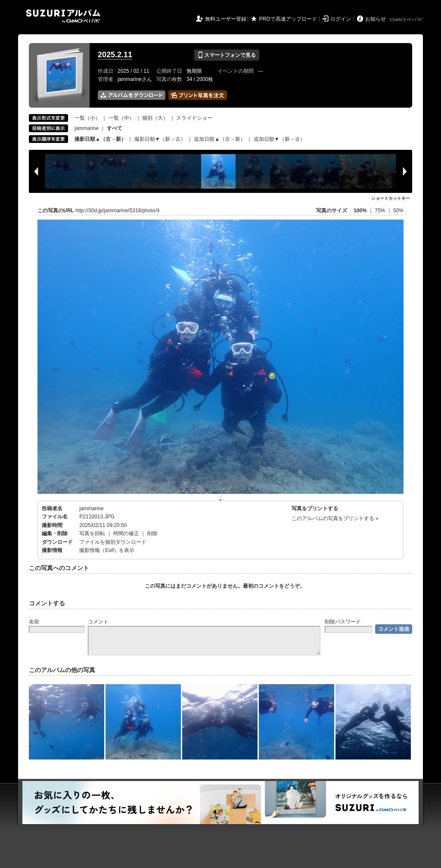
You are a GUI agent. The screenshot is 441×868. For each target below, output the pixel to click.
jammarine (87, 128)
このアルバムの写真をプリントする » (335, 518)
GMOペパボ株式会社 (407, 20)
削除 (152, 533)
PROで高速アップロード (288, 19)
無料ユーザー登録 (226, 19)
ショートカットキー (391, 198)
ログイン (341, 19)
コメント (98, 622)
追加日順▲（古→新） (220, 139)
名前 (34, 622)
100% (360, 211)
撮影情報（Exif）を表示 (107, 550)
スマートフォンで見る (227, 55)
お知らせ (376, 19)
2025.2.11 (115, 55)
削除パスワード (343, 622)
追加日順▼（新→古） (280, 139)
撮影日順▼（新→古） (160, 139)
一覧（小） (87, 118)
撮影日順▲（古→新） (100, 139)
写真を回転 (92, 533)
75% (380, 211)
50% (398, 211)
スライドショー (194, 118)
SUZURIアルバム (63, 16)
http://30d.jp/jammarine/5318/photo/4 (117, 211)
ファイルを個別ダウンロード (113, 542)
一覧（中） (121, 118)
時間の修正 (126, 533)
